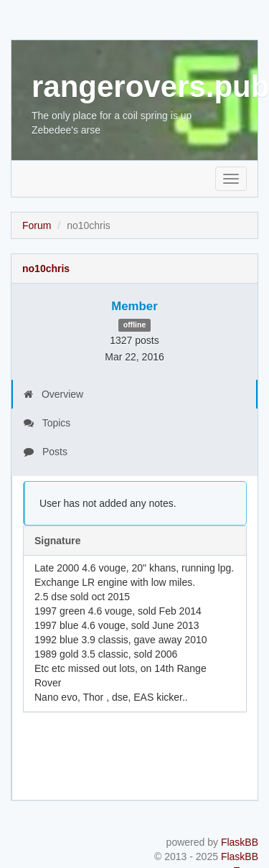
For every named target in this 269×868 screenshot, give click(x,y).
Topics (47, 423)
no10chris (46, 269)
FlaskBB (240, 842)
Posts (46, 452)
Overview (53, 394)
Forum (37, 225)
